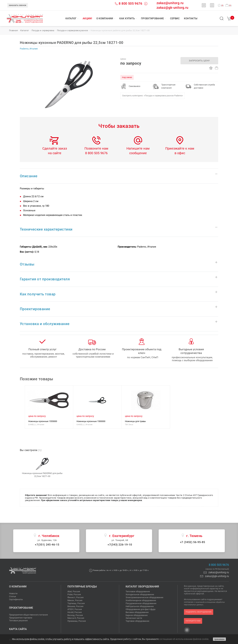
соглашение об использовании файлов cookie (184, 639)
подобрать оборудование (199, 612)
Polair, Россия (74, 594)
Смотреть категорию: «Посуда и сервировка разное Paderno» (153, 96)
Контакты (191, 18)
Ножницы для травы (135, 421)
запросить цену (199, 61)
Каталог (71, 18)
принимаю (219, 639)
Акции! (87, 18)
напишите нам (193, 621)
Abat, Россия (74, 591)
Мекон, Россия (75, 600)
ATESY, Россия (75, 609)
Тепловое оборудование (138, 591)
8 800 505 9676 (130, 3)
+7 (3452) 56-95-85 (193, 542)
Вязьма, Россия (75, 606)
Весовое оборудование (137, 612)
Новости (13, 593)
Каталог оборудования (142, 587)
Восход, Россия (75, 615)
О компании (105, 18)
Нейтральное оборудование (140, 606)
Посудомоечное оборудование (141, 603)
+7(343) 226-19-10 (120, 545)
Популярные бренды (82, 587)
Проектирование (152, 18)
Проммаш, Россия (77, 621)
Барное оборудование (137, 615)
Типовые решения (18, 620)
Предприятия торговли (21, 618)
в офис (180, 153)
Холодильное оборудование (140, 594)
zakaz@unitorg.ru (170, 3)
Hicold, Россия (75, 612)
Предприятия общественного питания (28, 615)
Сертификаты (16, 599)
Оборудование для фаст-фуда (140, 609)
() (221, 6)
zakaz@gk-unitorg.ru (172, 8)
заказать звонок (18, 5)
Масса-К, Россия (76, 618)
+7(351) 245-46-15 (47, 545)
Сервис (175, 18)
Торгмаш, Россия (76, 603)
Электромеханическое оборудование (144, 597)
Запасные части (134, 618)
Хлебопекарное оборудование (141, 600)
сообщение (138, 153)
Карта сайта (18, 629)
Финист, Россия (75, 597)
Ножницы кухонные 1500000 (91, 421)
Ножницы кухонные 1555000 (43, 421)
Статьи (13, 596)
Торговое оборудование (137, 621)
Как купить (127, 18)
